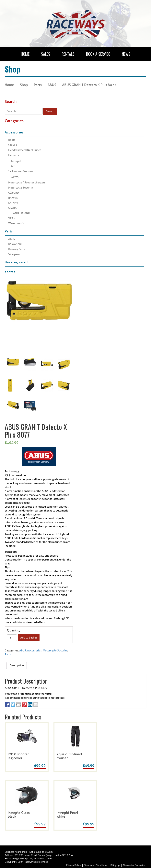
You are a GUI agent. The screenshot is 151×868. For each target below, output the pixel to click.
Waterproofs (16, 223)
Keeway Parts (16, 249)
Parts (38, 85)
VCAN (12, 218)
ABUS (12, 239)
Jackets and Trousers (21, 171)
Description (17, 665)
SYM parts (14, 254)
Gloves (12, 145)
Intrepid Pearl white (67, 815)
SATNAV (13, 203)
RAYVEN (13, 198)
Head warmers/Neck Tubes (25, 150)
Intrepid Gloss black (19, 815)
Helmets (13, 155)
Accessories (14, 132)
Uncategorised (16, 262)
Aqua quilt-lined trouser (69, 756)
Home (9, 85)
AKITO (15, 177)
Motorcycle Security (21, 188)
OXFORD (14, 193)
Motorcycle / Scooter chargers (27, 183)
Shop (24, 85)
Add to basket (29, 638)
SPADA (12, 208)
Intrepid (16, 161)
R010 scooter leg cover (18, 756)
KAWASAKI (15, 244)
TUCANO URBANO (19, 213)
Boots (12, 140)
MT (13, 166)
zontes (10, 272)
